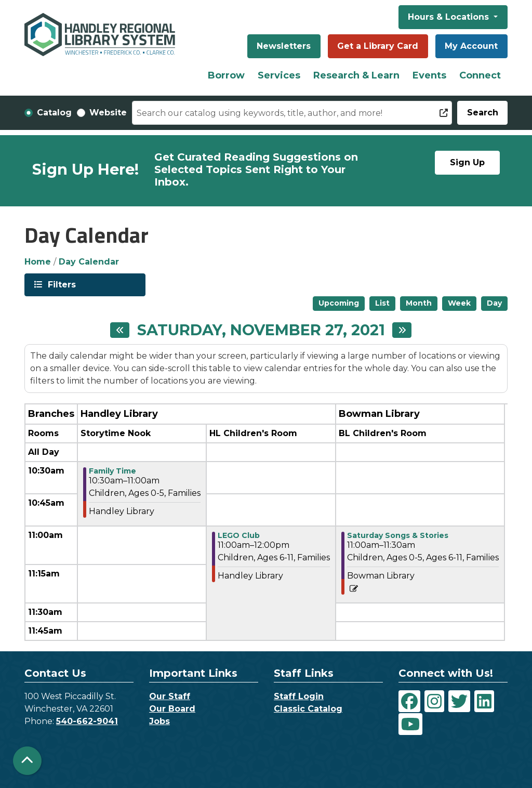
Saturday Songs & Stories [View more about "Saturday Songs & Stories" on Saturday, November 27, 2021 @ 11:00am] (398, 535)
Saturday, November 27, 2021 (261, 330)
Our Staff (170, 696)
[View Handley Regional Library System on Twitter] (459, 701)
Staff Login (299, 696)
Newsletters (284, 46)
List (382, 303)
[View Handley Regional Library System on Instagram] (434, 701)
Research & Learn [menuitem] (356, 75)
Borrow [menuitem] (226, 75)
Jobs (159, 721)
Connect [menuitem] (480, 75)
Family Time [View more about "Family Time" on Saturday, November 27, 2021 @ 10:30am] (112, 471)
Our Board (172, 709)
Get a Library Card (378, 46)
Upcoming (339, 303)
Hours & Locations (450, 17)
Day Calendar (89, 262)
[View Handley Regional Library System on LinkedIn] (484, 701)
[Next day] (402, 330)
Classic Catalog (308, 709)
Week (459, 303)
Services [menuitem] (279, 75)
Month (419, 303)
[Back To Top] (27, 761)
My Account (471, 46)
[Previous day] (120, 330)
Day (494, 303)
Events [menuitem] (429, 75)
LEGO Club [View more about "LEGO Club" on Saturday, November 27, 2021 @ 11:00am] (239, 535)
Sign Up (467, 162)
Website (108, 113)
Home (38, 262)
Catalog (54, 113)
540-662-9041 (87, 721)
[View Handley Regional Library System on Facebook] (409, 701)
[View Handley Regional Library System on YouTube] (410, 724)
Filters (61, 284)
